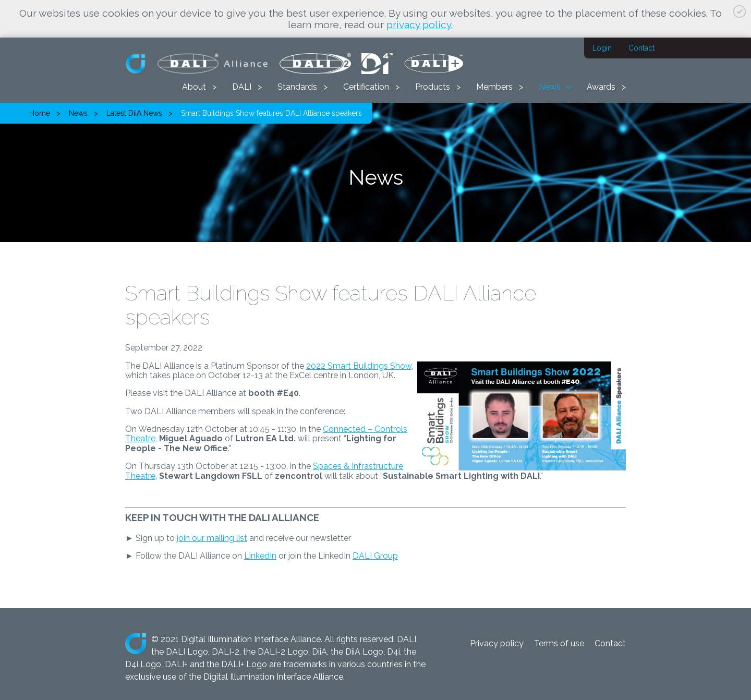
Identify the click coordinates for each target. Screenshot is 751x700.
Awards (601, 87)
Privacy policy (497, 643)
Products (433, 87)
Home (40, 113)
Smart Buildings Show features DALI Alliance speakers (271, 113)
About (194, 87)
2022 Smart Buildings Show (359, 366)
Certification (366, 87)
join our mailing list (212, 538)
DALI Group (375, 556)
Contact (641, 48)
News (550, 87)
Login (602, 48)
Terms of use (559, 643)
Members (494, 87)
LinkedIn (260, 556)
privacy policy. (420, 25)
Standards (297, 87)
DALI (242, 87)
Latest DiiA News (134, 113)
